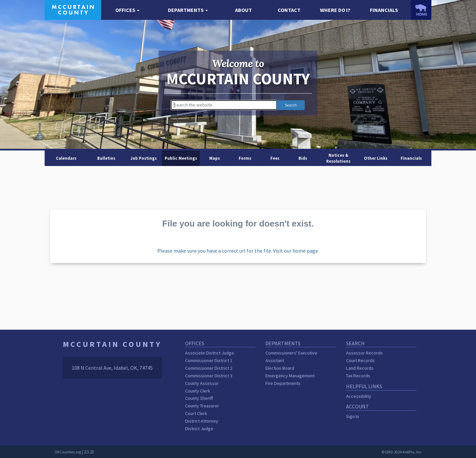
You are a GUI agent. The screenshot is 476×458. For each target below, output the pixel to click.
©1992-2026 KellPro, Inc (401, 452)
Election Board (280, 368)
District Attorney (202, 421)
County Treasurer (202, 406)
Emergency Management (290, 376)
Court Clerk (196, 413)
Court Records (360, 360)
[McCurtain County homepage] (73, 9)
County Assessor (202, 383)
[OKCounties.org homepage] (421, 10)
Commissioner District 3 (209, 376)
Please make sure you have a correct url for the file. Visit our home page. (238, 251)
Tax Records (358, 376)
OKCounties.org (68, 452)
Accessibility (359, 396)
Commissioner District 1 (209, 360)
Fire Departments (283, 383)
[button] (127, 10)
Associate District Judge (210, 353)
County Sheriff (199, 398)
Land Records (360, 368)
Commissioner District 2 (209, 368)
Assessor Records (364, 353)
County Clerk (198, 391)
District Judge (199, 429)
